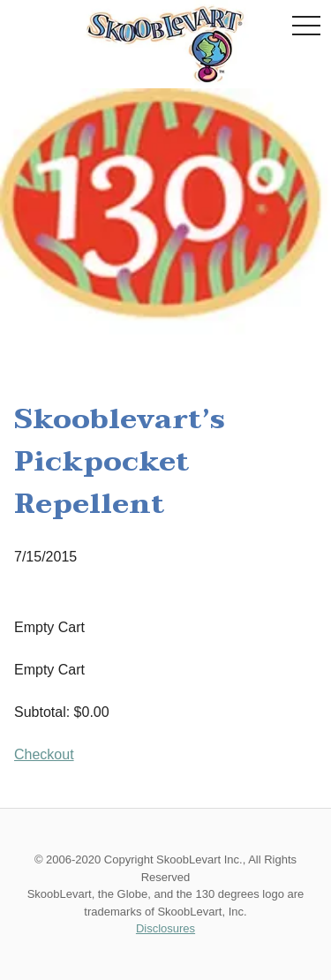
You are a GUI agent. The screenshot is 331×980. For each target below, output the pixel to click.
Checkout (44, 754)
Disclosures (165, 928)
